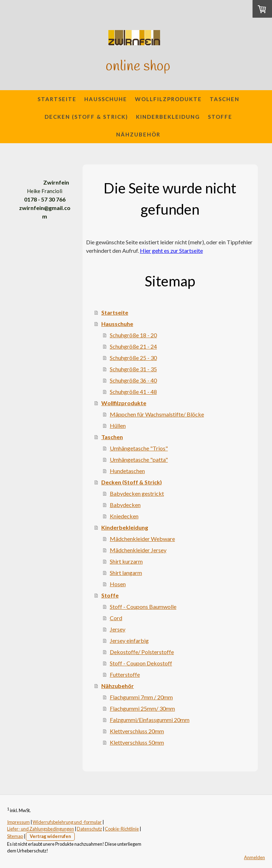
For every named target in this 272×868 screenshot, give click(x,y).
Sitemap (15, 836)
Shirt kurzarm (126, 561)
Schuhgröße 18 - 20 (133, 335)
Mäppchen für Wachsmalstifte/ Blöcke (157, 414)
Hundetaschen (127, 471)
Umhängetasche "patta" (139, 459)
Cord (116, 618)
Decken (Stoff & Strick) (86, 117)
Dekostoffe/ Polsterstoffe (142, 652)
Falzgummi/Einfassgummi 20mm (150, 720)
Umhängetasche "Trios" (139, 448)
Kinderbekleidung (168, 117)
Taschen (225, 99)
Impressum (18, 822)
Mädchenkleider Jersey (138, 550)
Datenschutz (89, 829)
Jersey (118, 629)
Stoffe (220, 117)
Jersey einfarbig (129, 640)
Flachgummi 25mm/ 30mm (142, 708)
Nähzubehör (138, 134)
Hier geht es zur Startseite (171, 251)
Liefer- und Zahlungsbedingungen (41, 829)
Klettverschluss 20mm (137, 731)
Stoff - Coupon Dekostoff (141, 663)
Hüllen (118, 426)
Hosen (118, 584)
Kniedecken (124, 516)
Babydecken (125, 505)
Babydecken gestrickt (137, 493)
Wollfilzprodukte (168, 99)
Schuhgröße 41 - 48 (133, 392)
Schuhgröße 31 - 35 (133, 369)
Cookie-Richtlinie (122, 829)
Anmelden (254, 857)
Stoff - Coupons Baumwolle (143, 607)
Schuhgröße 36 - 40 (133, 380)
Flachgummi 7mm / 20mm (141, 697)
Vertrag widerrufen (50, 836)
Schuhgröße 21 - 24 (133, 346)
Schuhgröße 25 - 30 (133, 358)
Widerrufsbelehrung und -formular (67, 822)
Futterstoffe (125, 674)
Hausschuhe (106, 99)
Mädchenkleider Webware (142, 539)
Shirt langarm (126, 573)
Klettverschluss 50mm (137, 742)
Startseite (57, 99)
